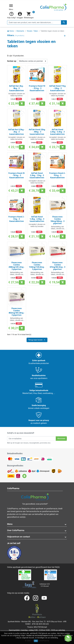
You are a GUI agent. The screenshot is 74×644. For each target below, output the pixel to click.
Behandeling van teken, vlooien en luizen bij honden (17, 274)
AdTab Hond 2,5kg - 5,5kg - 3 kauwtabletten (57, 132)
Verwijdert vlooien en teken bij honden (57, 95)
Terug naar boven (37, 340)
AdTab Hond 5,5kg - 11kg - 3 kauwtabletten (37, 175)
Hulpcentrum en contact (19, 537)
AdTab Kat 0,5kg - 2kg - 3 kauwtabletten (17, 132)
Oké (36, 641)
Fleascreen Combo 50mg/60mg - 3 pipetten (57, 220)
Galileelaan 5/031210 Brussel (45, 585)
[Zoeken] (37, 22)
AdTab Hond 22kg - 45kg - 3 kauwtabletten (37, 132)
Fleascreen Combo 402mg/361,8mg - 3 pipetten (17, 312)
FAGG (57, 567)
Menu (10, 524)
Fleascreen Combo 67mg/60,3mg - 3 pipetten (57, 266)
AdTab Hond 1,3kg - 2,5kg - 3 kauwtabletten (37, 219)
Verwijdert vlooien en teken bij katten (17, 95)
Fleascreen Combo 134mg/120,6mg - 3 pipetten (37, 266)
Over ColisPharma (16, 530)
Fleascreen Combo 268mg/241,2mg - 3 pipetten (17, 266)
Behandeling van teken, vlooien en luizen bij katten (57, 229)
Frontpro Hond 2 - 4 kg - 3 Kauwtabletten (17, 219)
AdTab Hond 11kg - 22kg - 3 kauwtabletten (57, 88)
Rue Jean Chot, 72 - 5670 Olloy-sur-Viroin (47, 622)
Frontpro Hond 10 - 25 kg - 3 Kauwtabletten (37, 88)
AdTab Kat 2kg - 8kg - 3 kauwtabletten (17, 88)
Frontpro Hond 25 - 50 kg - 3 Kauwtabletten (17, 175)
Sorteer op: (12, 61)
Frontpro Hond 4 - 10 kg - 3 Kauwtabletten (57, 175)
